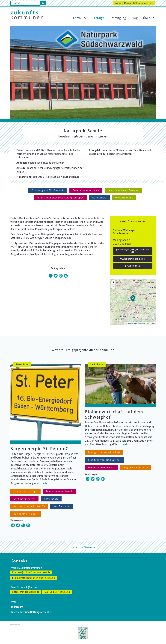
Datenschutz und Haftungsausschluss (31, 612)
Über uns (149, 18)
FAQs (13, 602)
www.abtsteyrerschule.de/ (133, 259)
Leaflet (127, 323)
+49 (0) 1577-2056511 (57, 592)
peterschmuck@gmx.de (26, 592)
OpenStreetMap (139, 323)
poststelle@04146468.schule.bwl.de (133, 251)
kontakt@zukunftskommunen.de (134, 3)
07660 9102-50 (133, 266)
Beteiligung (118, 18)
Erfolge (99, 18)
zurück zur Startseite (83, 547)
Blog (135, 18)
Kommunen (81, 18)
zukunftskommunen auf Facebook (34, 578)
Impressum (17, 607)
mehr (45, 483)
